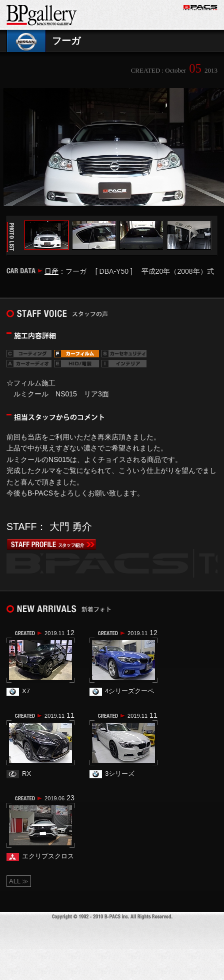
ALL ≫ (19, 881)
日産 (51, 271)
